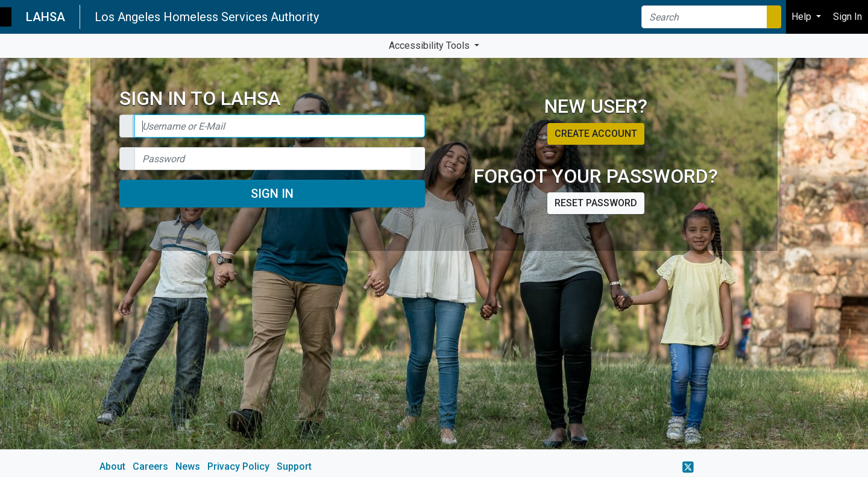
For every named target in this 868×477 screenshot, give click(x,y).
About (112, 466)
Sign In (272, 194)
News (188, 466)
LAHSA (46, 17)
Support (294, 466)
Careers (150, 466)
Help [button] (803, 17)
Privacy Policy (238, 466)
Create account (596, 134)
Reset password (596, 203)
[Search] (704, 17)
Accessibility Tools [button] (430, 46)
